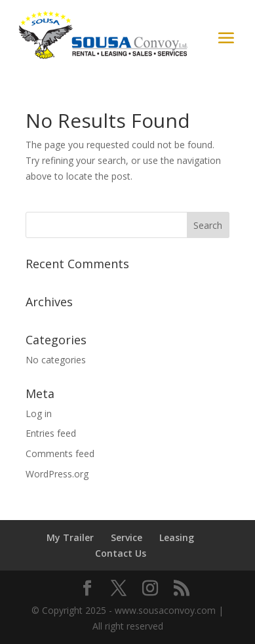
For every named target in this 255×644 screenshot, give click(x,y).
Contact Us (121, 553)
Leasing (177, 537)
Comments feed (60, 453)
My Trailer (70, 537)
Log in (39, 413)
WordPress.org (57, 474)
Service (127, 537)
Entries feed (51, 433)
